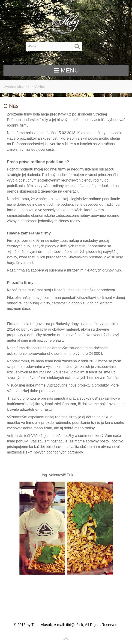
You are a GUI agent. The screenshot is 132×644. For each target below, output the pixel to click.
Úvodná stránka (16, 86)
